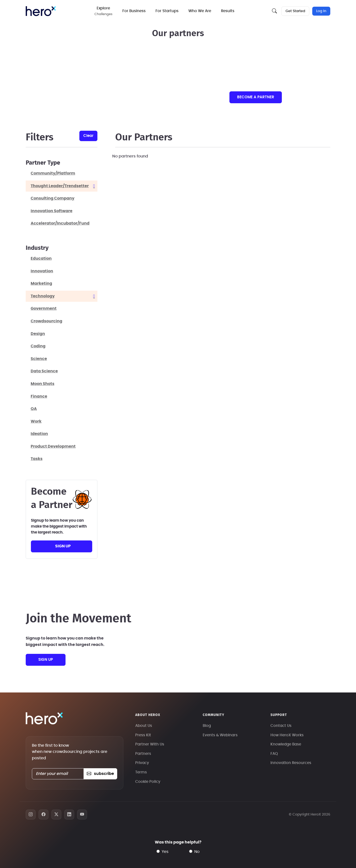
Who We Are (200, 11)
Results (228, 11)
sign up (63, 546)
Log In (321, 11)
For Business (134, 11)
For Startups (167, 11)
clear (88, 136)
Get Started (295, 11)
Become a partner (256, 97)
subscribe (100, 774)
